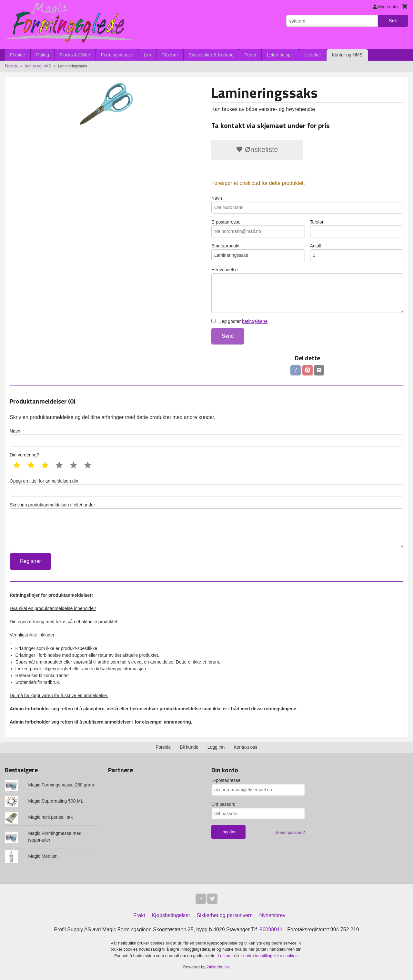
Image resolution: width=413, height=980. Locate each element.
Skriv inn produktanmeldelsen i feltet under (206, 525)
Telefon (357, 228)
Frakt (139, 915)
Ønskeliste (257, 150)
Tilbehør (170, 55)
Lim (147, 55)
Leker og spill (280, 55)
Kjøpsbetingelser (171, 915)
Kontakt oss (245, 747)
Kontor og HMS (347, 55)
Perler (250, 55)
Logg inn (216, 747)
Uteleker (313, 55)
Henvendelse (307, 290)
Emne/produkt (258, 252)
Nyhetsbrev (272, 915)
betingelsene (255, 321)
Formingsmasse (117, 55)
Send (228, 336)
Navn (307, 205)
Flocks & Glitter (75, 55)
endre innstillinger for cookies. (271, 956)
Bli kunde (189, 747)
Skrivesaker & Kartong (211, 55)
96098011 (271, 930)
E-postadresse (258, 228)
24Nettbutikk (218, 967)
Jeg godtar (239, 321)
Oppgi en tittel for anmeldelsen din (206, 487)
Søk (393, 21)
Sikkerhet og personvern (225, 915)
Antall (357, 252)
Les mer (226, 956)
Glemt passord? (290, 832)
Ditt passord (223, 804)
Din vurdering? (24, 455)
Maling (42, 55)
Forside (18, 55)
